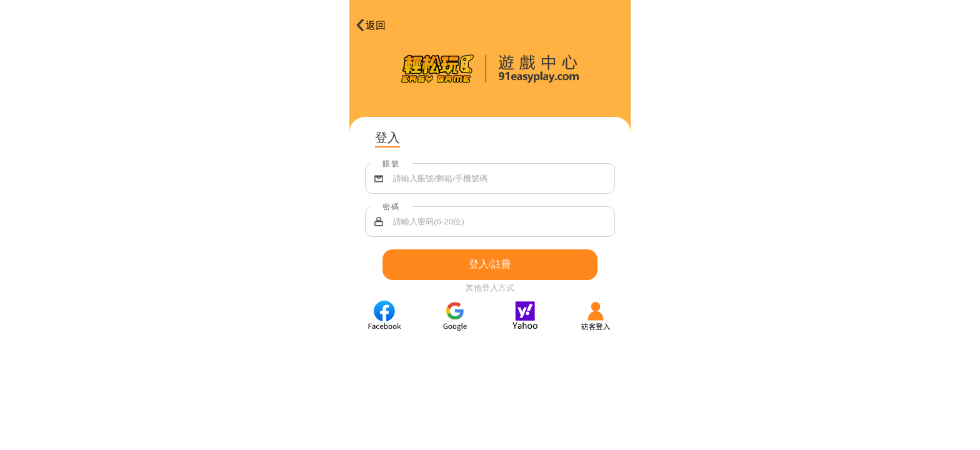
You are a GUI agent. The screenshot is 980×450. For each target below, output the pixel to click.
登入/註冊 (490, 264)
